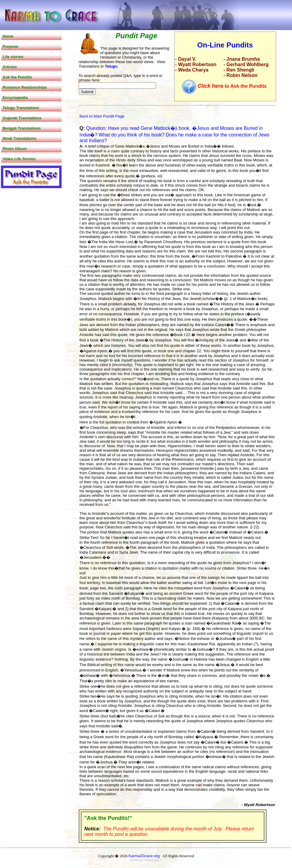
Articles (10, 67)
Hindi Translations (20, 138)
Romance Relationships (25, 87)
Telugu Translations (21, 108)
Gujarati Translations (22, 118)
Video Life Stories (19, 159)
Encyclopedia (15, 98)
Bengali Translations (22, 128)
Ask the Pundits (17, 77)
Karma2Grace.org (144, 856)
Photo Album (15, 149)
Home (8, 36)
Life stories (13, 57)
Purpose (11, 46)
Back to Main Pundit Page (102, 116)
